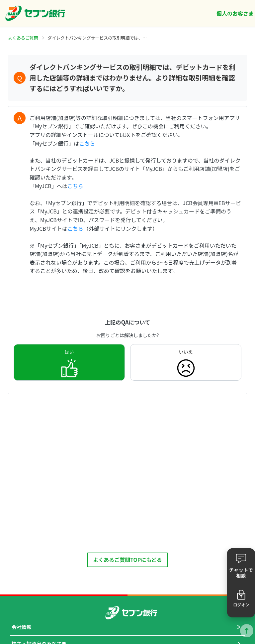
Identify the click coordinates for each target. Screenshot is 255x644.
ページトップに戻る (247, 631)
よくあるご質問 (23, 38)
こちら (87, 143)
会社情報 (22, 627)
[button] (241, 566)
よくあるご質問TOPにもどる (127, 560)
